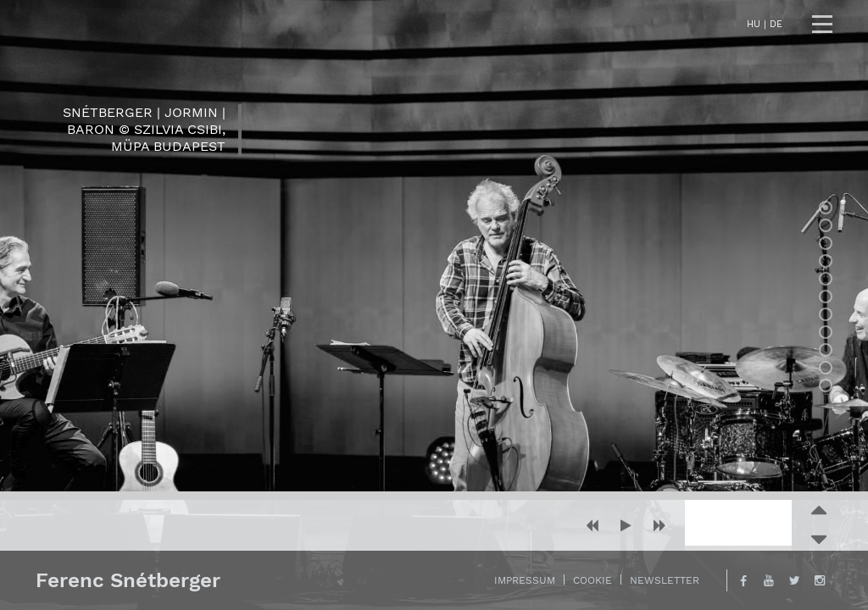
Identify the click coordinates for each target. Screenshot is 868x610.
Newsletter (665, 580)
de (776, 24)
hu (754, 24)
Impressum (525, 580)
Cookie (593, 580)
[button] (592, 525)
